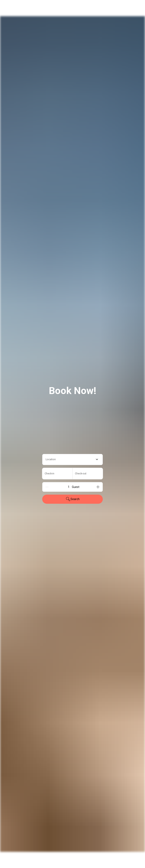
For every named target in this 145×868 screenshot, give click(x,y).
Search (73, 499)
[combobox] (72, 459)
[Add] (98, 487)
